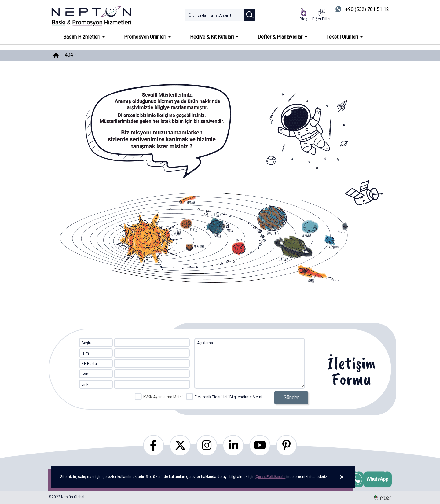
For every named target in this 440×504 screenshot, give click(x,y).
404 (69, 55)
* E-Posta (89, 364)
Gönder (291, 397)
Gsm (86, 374)
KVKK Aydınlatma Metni (163, 397)
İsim (85, 353)
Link (85, 384)
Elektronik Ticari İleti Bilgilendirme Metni (224, 396)
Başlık (87, 343)
